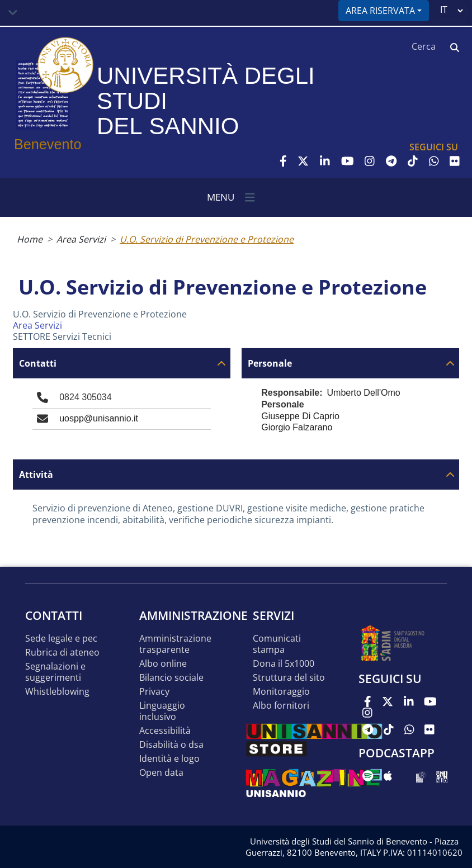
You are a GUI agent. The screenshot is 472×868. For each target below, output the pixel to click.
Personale (270, 364)
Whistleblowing (57, 692)
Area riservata (380, 11)
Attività (36, 475)
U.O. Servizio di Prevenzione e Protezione (207, 239)
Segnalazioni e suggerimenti (55, 672)
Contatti (38, 364)
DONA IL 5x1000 (284, 664)
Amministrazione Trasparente (175, 644)
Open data (161, 773)
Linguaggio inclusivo (162, 711)
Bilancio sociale (171, 678)
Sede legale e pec (61, 639)
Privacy (154, 692)
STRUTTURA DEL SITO (289, 678)
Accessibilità (165, 731)
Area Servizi (81, 239)
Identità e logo (169, 759)
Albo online (163, 664)
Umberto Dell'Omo (364, 393)
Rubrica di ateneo (62, 653)
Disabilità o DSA (171, 745)
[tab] (122, 363)
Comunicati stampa (277, 644)
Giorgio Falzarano (297, 427)
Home (30, 239)
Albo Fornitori (281, 706)
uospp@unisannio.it (99, 418)
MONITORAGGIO (281, 692)
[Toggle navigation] (13, 13)
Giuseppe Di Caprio (300, 416)
